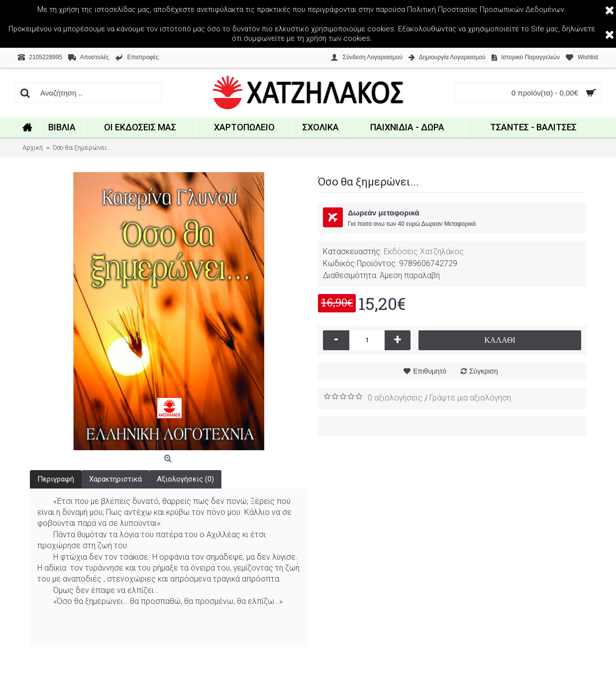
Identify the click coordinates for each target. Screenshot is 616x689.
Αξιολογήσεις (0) (185, 479)
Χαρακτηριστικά (115, 479)
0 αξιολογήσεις (395, 398)
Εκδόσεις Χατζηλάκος (424, 251)
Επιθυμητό (430, 371)
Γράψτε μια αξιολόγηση (470, 398)
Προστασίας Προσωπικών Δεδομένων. (502, 9)
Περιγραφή (56, 479)
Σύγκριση (484, 371)
